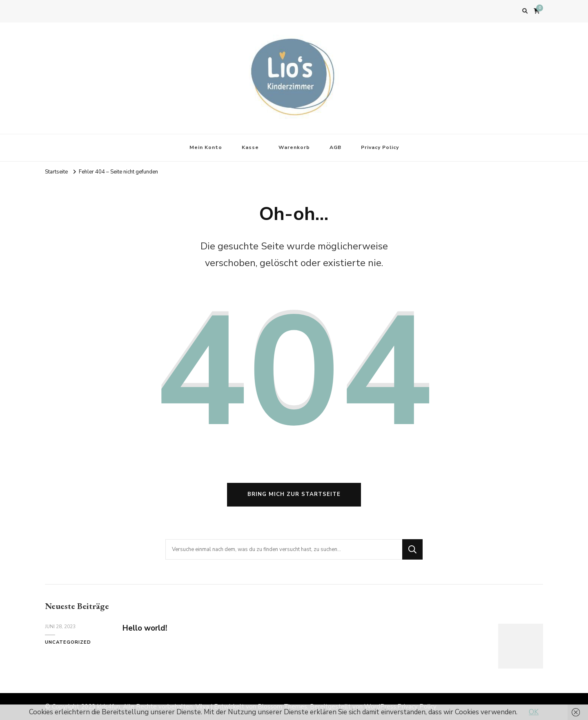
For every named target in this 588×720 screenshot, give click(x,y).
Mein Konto (206, 147)
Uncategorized (68, 642)
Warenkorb (294, 147)
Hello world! (145, 628)
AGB (335, 147)
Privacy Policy (380, 147)
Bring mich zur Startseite (294, 494)
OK (534, 712)
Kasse (250, 147)
